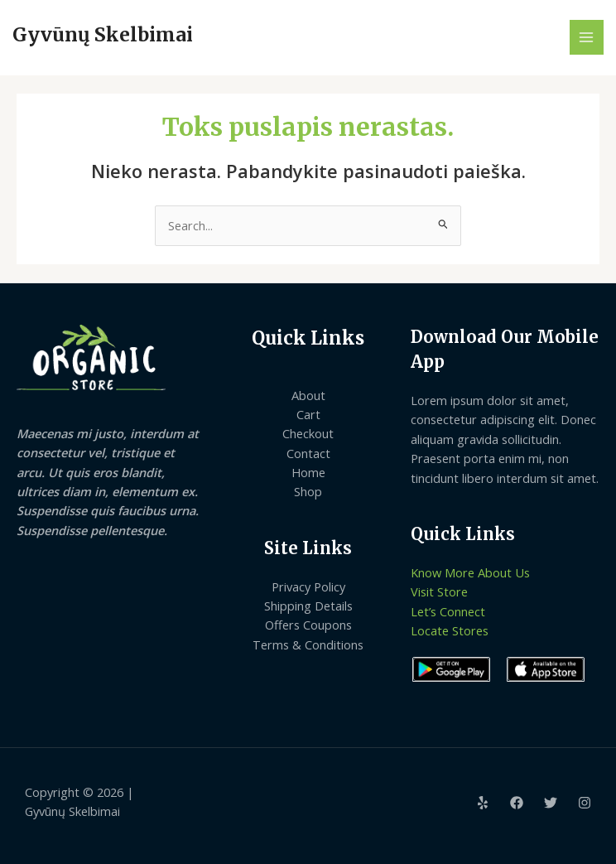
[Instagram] (585, 803)
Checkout (308, 433)
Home (308, 472)
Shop (308, 491)
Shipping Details (308, 606)
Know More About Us (470, 572)
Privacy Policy (308, 586)
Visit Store (439, 591)
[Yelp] (483, 803)
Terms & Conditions (308, 644)
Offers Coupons (308, 625)
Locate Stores (450, 630)
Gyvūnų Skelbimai (103, 35)
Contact (308, 453)
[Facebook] (517, 803)
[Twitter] (551, 803)
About (308, 395)
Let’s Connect (448, 611)
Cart (308, 414)
